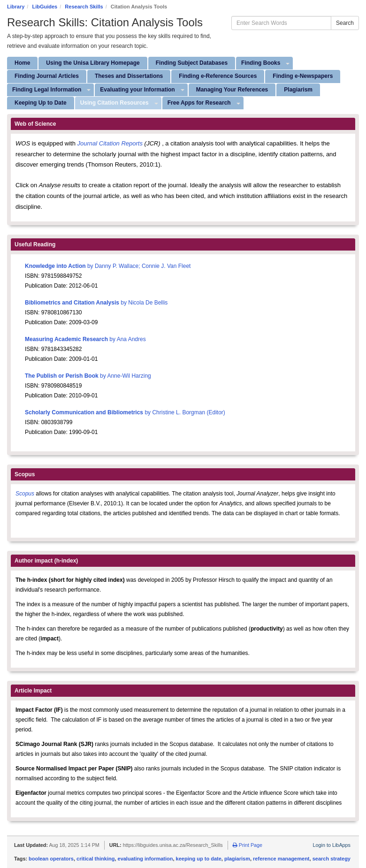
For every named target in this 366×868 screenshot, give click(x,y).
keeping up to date (199, 859)
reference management (281, 859)
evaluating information (145, 859)
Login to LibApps (332, 845)
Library (16, 7)
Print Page (248, 845)
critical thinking (95, 859)
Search (345, 23)
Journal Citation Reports (111, 143)
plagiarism (237, 859)
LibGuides (45, 7)
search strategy (332, 859)
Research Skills (84, 7)
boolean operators (51, 859)
